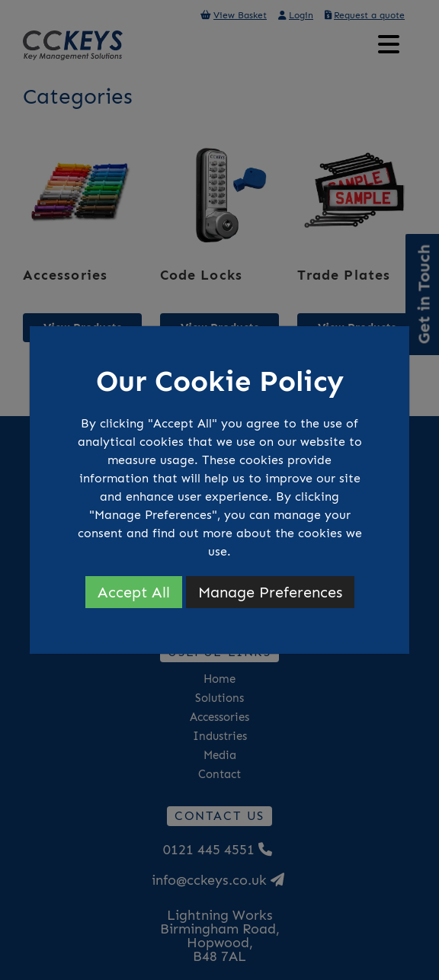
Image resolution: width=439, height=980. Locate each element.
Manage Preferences (270, 592)
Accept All (134, 592)
